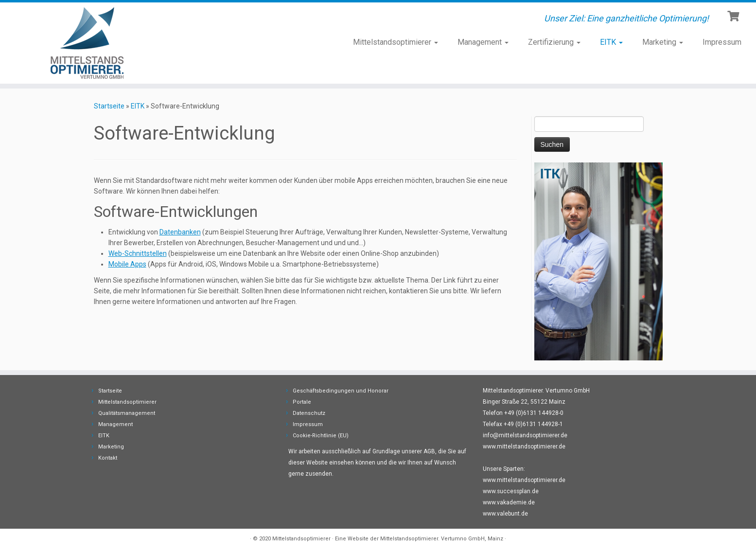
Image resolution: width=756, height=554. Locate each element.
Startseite (109, 106)
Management (483, 42)
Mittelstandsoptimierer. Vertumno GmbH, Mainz (442, 539)
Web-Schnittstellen (138, 253)
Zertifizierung (554, 42)
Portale (302, 402)
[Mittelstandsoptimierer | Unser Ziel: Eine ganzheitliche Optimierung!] (87, 43)
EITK (611, 42)
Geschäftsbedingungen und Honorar (341, 391)
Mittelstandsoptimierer (396, 42)
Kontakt (108, 458)
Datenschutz (309, 413)
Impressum (722, 42)
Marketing (663, 42)
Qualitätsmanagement (127, 413)
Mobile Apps (127, 264)
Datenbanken (180, 232)
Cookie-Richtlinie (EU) (321, 436)
